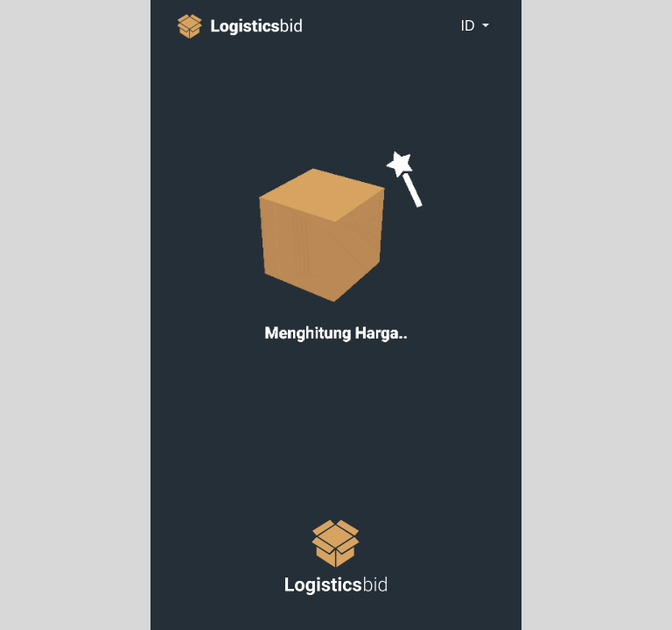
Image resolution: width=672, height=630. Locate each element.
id (469, 26)
